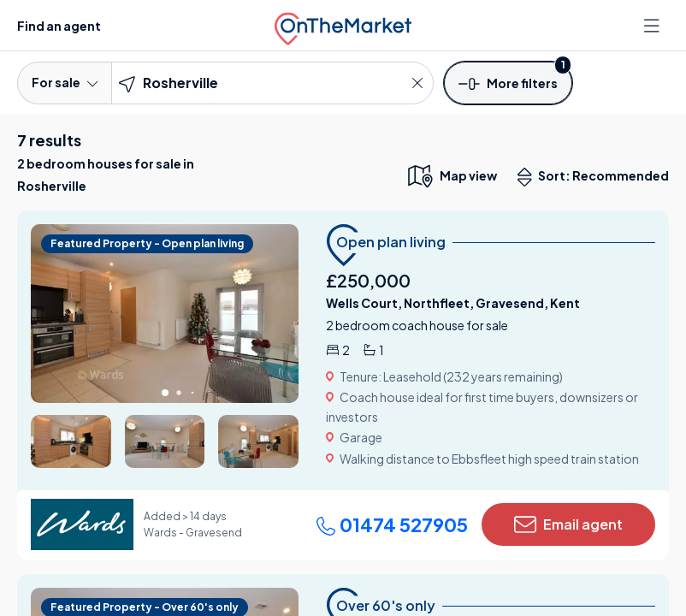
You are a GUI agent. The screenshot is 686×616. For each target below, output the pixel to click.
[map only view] (451, 175)
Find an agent (59, 26)
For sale (65, 82)
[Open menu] (653, 26)
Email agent (568, 524)
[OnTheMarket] (343, 25)
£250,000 (368, 280)
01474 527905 (392, 524)
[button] (508, 82)
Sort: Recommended (597, 177)
